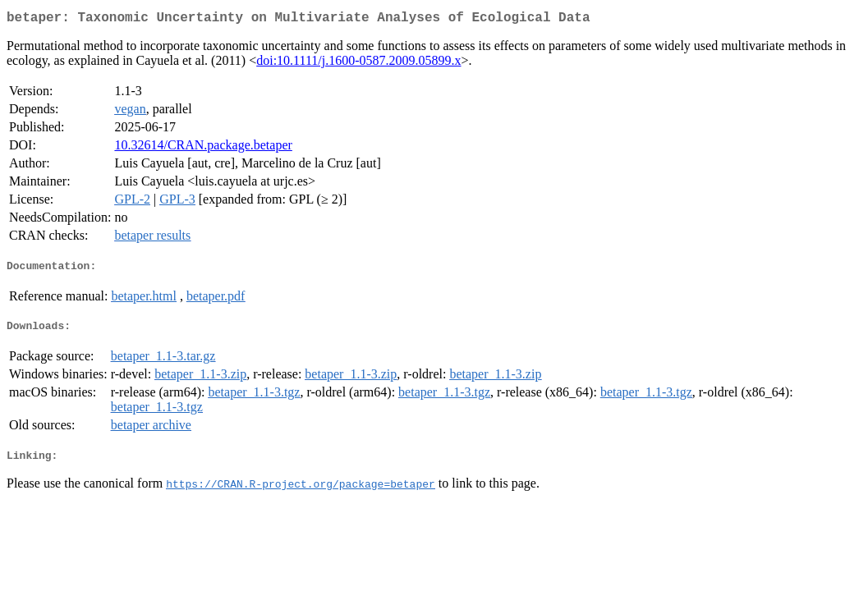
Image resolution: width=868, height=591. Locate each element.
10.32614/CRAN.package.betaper (203, 148)
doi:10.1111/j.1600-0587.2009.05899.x (358, 64)
